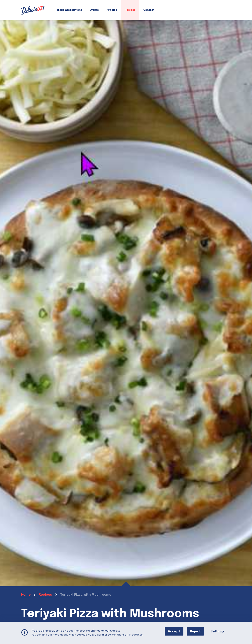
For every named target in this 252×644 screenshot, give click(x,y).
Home (26, 595)
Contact (149, 10)
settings (137, 635)
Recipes (130, 10)
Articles (112, 10)
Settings (218, 631)
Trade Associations (69, 10)
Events (94, 10)
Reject (195, 631)
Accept (174, 631)
